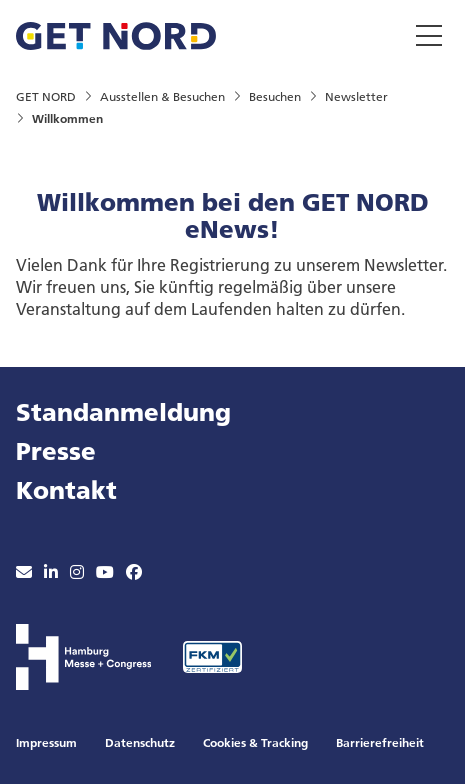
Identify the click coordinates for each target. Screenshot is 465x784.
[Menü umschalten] (429, 35)
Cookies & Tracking (255, 742)
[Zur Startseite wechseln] (116, 33)
